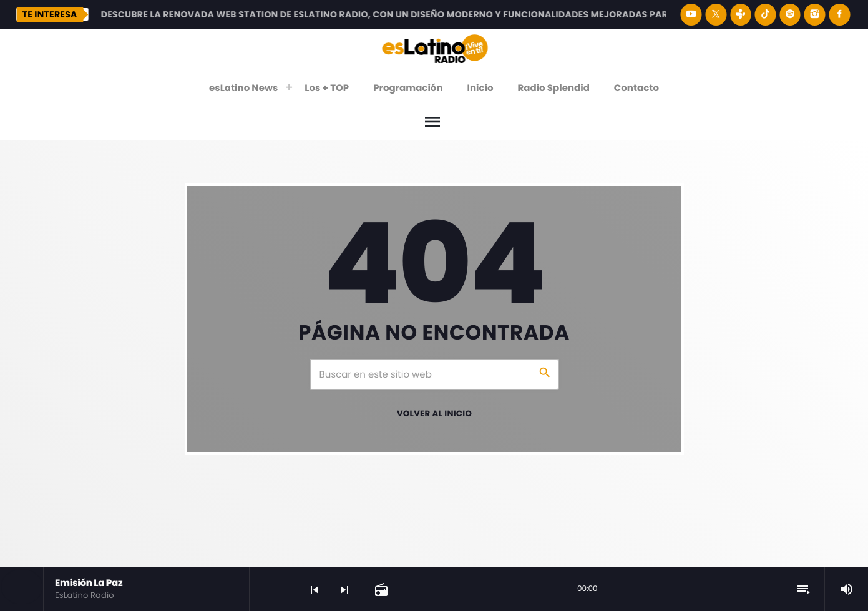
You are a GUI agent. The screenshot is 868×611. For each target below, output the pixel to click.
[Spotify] (790, 15)
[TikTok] (766, 15)
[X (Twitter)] (716, 15)
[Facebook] (839, 15)
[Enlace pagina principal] (435, 48)
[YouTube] (691, 15)
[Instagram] (815, 15)
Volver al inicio (434, 413)
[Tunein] (741, 15)
